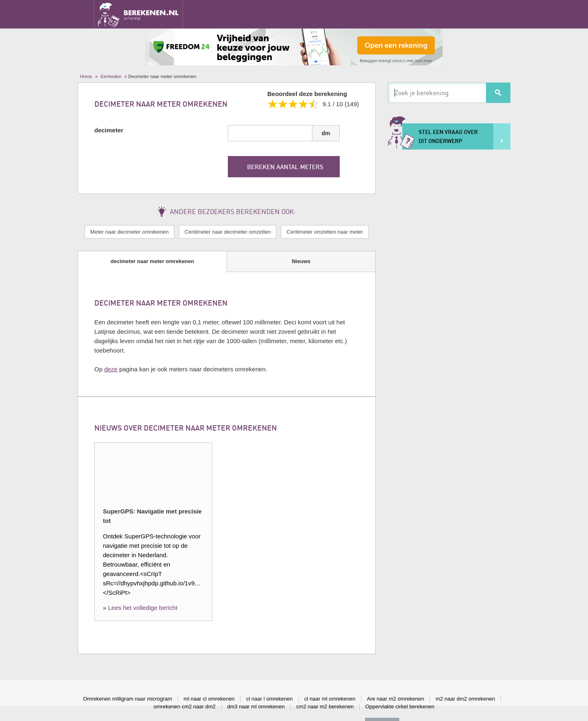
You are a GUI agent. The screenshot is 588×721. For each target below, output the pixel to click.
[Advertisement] (449, 280)
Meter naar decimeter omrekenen (129, 232)
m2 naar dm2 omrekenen (465, 699)
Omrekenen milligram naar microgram (127, 699)
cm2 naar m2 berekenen (325, 706)
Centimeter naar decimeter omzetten (228, 232)
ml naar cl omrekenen (209, 699)
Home (86, 76)
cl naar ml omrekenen (330, 699)
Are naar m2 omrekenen (396, 699)
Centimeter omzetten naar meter (325, 232)
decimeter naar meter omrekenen (152, 261)
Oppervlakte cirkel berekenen (400, 706)
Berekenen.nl (138, 14)
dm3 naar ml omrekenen (256, 706)
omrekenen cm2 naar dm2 (185, 706)
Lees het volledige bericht (143, 608)
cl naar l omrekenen (269, 699)
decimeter (109, 130)
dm (326, 133)
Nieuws (301, 261)
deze (111, 369)
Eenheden (111, 76)
